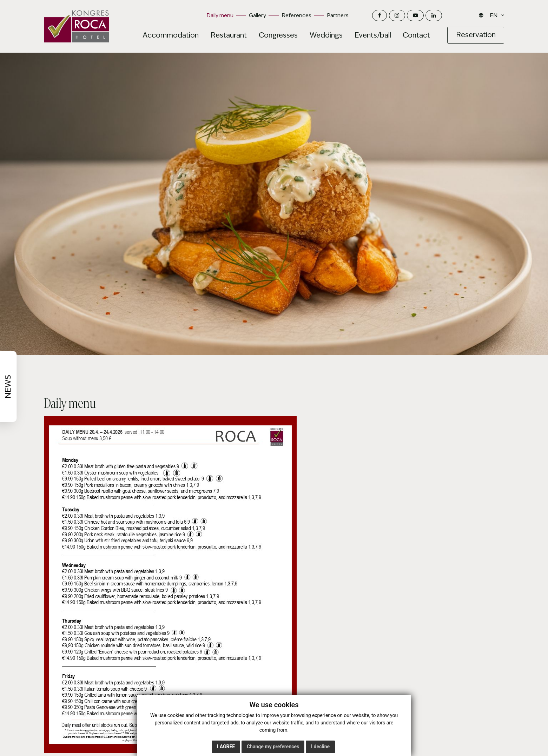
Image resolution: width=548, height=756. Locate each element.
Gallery (258, 15)
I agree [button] (226, 747)
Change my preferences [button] (273, 747)
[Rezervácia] (476, 35)
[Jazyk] (495, 15)
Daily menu (220, 15)
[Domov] (76, 26)
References (296, 15)
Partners (338, 15)
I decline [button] (320, 747)
